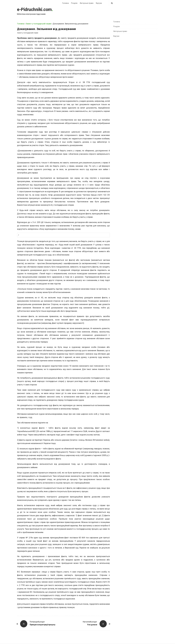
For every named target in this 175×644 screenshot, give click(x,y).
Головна (65, 3)
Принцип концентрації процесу (42, 625)
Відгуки (99, 3)
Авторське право (87, 3)
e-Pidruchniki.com (34, 10)
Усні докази (92, 625)
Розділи (74, 3)
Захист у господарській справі (38, 24)
